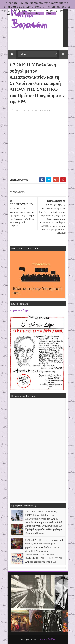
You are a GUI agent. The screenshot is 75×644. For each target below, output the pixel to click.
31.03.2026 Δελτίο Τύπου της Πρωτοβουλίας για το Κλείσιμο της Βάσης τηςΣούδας (44, 529)
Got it (51, 13)
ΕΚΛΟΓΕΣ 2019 (24, 110)
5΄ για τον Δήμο (19, 310)
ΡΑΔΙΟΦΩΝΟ (42, 110)
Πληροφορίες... (32, 13)
